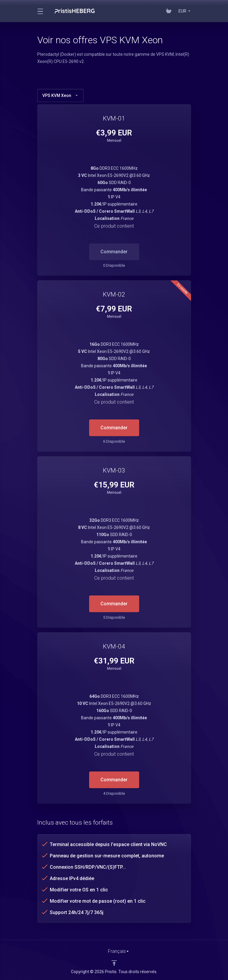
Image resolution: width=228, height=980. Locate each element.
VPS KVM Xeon (60, 95)
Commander (114, 428)
